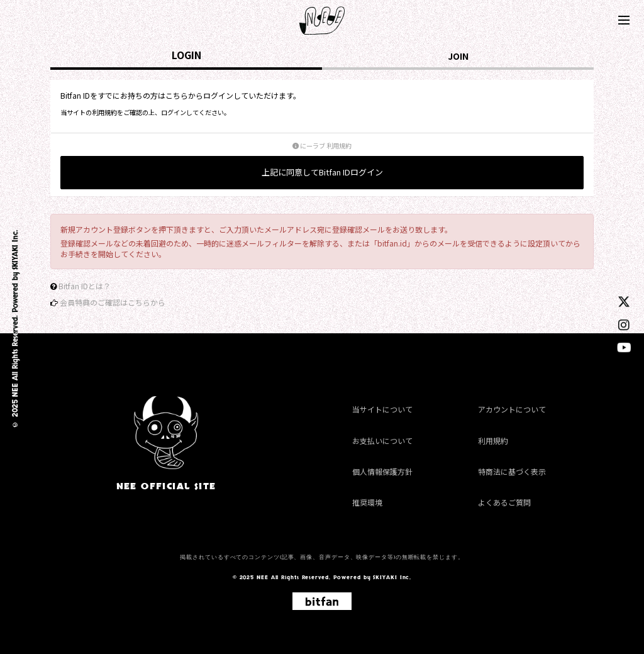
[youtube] (624, 347)
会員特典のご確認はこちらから (113, 302)
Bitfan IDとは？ (85, 286)
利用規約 (493, 441)
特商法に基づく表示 (512, 471)
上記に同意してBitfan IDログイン (322, 172)
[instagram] (624, 324)
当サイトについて (382, 410)
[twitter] (624, 301)
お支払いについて (382, 441)
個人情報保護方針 (382, 471)
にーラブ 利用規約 (322, 146)
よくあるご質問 (504, 502)
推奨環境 (367, 502)
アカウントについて (512, 410)
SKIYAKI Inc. (15, 250)
